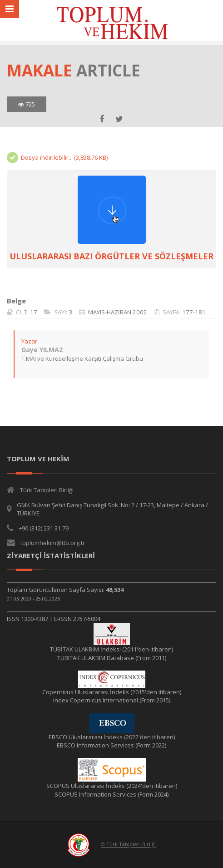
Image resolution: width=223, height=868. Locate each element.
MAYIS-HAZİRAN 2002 (118, 312)
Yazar (29, 341)
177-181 (194, 312)
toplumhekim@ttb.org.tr (53, 543)
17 (34, 312)
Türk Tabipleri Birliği (47, 490)
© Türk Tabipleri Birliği (128, 845)
